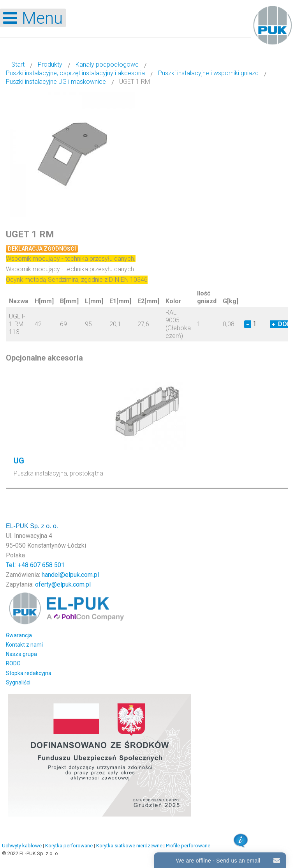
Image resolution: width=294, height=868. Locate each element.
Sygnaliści (18, 682)
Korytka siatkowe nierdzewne (129, 846)
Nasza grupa (21, 654)
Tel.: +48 (18, 565)
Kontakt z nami (24, 645)
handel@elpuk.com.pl (70, 575)
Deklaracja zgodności (42, 249)
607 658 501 (47, 565)
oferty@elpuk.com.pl (63, 584)
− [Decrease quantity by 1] (248, 324)
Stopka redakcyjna (29, 673)
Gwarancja (19, 635)
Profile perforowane (188, 846)
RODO (13, 663)
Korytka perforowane (69, 846)
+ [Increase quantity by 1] (273, 324)
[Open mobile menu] (33, 18)
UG (19, 461)
